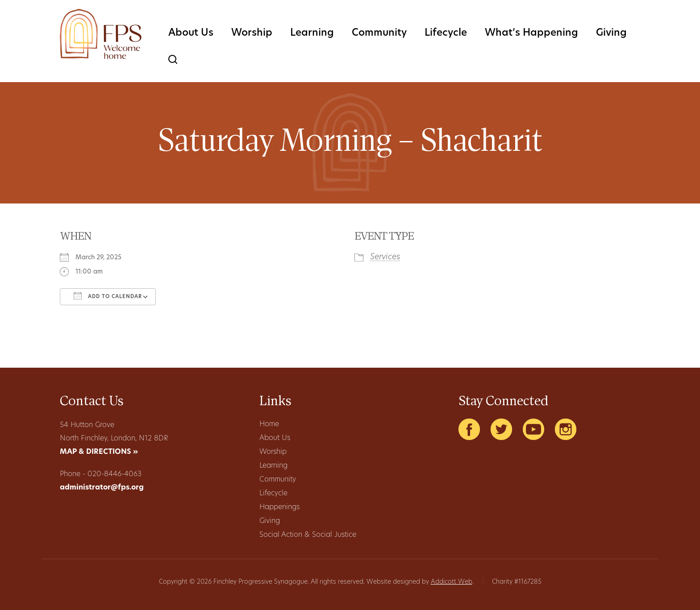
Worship (252, 33)
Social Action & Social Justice (308, 535)
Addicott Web (452, 582)
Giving (611, 33)
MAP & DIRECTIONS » (99, 452)
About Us (191, 33)
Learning (312, 33)
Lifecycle (446, 33)
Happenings (279, 507)
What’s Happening (531, 33)
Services (385, 257)
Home (269, 424)
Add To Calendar (108, 296)
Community (379, 33)
